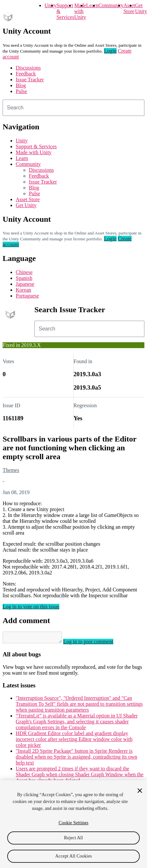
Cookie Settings (73, 823)
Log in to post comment (95, 643)
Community (111, 5)
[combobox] (73, 108)
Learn (92, 5)
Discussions (28, 68)
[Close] (140, 791)
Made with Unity (80, 11)
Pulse (21, 91)
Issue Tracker (30, 80)
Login (110, 51)
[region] (73, 824)
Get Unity (141, 8)
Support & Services (36, 146)
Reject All (74, 838)
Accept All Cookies (73, 856)
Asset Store (28, 199)
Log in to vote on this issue (31, 607)
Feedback (26, 74)
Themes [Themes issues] (11, 470)
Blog (21, 85)
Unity (50, 5)
